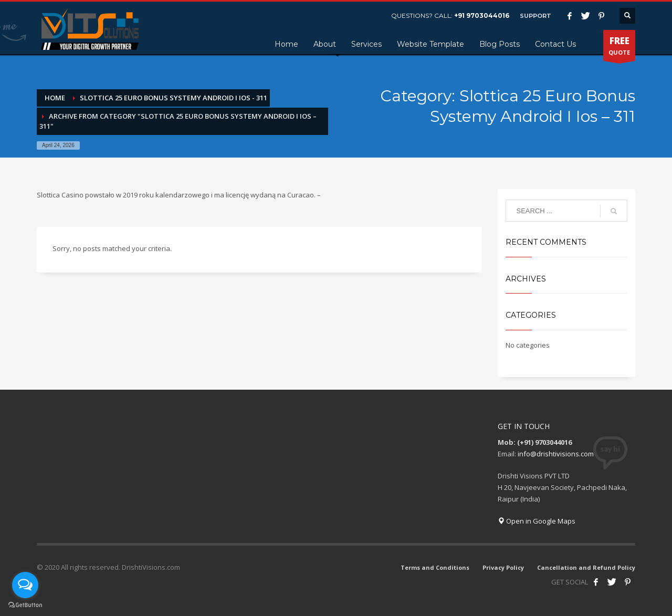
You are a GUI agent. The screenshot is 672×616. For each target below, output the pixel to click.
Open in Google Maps (537, 521)
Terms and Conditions (435, 567)
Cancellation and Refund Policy (586, 567)
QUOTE (619, 48)
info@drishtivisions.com (556, 454)
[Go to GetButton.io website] (25, 605)
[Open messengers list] (25, 585)
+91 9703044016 (482, 15)
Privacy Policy (503, 567)
